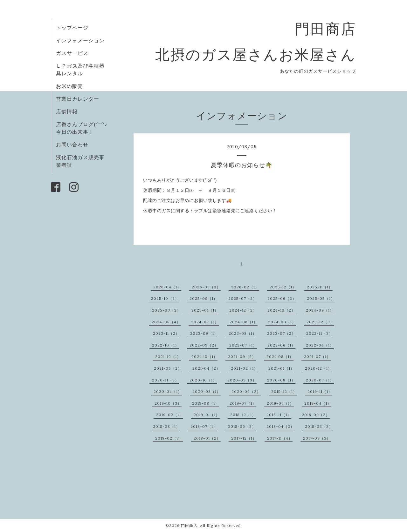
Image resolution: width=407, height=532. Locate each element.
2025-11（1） (320, 287)
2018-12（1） (243, 415)
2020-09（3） (242, 380)
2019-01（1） (207, 415)
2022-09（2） (204, 345)
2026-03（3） (206, 287)
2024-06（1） (244, 322)
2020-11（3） (166, 380)
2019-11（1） (320, 391)
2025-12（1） (283, 287)
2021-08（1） (280, 357)
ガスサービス (72, 53)
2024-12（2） (243, 310)
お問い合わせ (72, 145)
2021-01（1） (281, 368)
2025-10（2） (165, 298)
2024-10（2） (281, 310)
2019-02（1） (170, 415)
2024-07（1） (205, 322)
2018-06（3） (242, 426)
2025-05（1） (321, 298)
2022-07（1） (243, 345)
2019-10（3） (168, 403)
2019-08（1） (206, 403)
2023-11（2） (166, 333)
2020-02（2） (246, 391)
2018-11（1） (279, 415)
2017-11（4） (280, 438)
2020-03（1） (207, 391)
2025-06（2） (282, 298)
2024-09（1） (320, 310)
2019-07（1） (243, 403)
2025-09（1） (203, 298)
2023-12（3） (320, 322)
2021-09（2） (242, 357)
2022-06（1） (281, 345)
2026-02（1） (245, 287)
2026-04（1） (167, 287)
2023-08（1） (243, 333)
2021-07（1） (317, 357)
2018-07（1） (204, 426)
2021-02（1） (244, 368)
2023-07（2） (281, 333)
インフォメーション (80, 40)
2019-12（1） (284, 391)
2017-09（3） (317, 438)
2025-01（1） (205, 310)
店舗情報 (67, 111)
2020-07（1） (320, 380)
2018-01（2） (207, 438)
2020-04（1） (168, 391)
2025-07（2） (243, 298)
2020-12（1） (318, 368)
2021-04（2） (206, 368)
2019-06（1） (280, 403)
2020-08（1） (281, 380)
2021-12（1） (168, 357)
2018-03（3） (319, 426)
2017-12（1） (244, 438)
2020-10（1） (203, 380)
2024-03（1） (282, 322)
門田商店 (189, 525)
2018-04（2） (280, 426)
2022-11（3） (320, 333)
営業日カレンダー (78, 99)
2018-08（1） (166, 426)
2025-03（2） (166, 310)
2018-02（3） (169, 438)
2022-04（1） (320, 345)
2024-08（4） (166, 322)
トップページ (72, 28)
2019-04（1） (318, 403)
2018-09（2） (316, 415)
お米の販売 (69, 86)
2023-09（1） (204, 333)
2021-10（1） (204, 357)
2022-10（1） (166, 345)
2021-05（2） (168, 368)
